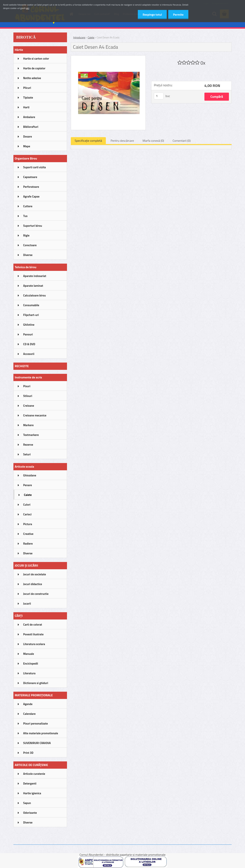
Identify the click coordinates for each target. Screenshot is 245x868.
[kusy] (159, 96)
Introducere (79, 37)
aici (28, 8)
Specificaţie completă (88, 141)
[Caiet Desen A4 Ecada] (108, 57)
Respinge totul (152, 15)
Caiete (91, 37)
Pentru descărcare (122, 141)
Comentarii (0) (182, 141)
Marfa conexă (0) (153, 141)
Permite (178, 15)
